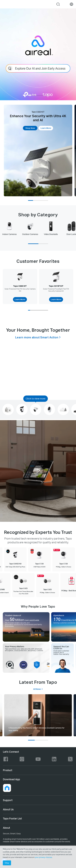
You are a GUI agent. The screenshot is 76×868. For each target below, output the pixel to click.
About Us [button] (8, 809)
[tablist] (38, 229)
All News (38, 689)
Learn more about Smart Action (37, 337)
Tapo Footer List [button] (12, 818)
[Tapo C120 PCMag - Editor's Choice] (64, 559)
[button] (38, 471)
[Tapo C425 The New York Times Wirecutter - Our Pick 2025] (22, 585)
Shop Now (30, 128)
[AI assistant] (38, 54)
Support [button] (8, 800)
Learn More (46, 128)
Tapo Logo (35, 4)
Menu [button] (5, 4)
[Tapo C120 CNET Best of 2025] (40, 559)
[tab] (9, 228)
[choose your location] (71, 4)
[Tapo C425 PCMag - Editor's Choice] (47, 585)
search (58, 4)
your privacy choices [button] (43, 857)
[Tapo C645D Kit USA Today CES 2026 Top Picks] (16, 559)
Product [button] (8, 770)
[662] (38, 715)
